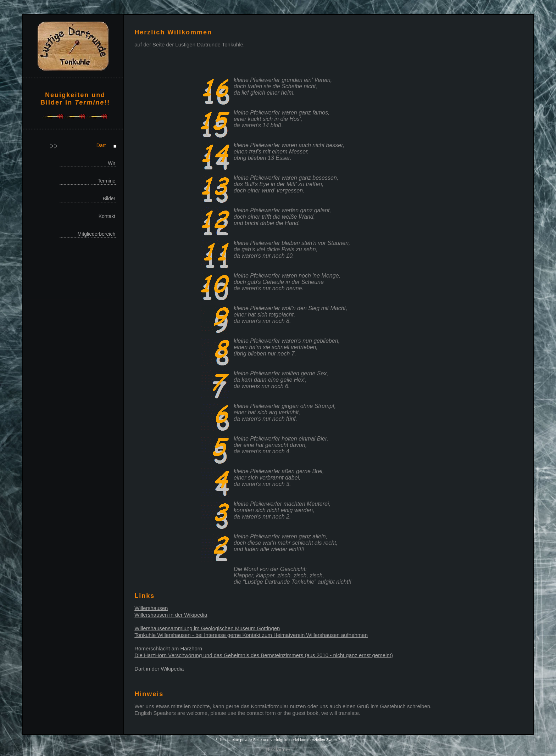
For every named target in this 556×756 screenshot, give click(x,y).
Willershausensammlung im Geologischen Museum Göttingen (207, 628)
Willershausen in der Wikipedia (171, 615)
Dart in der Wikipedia (159, 669)
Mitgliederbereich (97, 234)
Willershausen (151, 608)
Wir (112, 163)
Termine (106, 181)
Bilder (109, 198)
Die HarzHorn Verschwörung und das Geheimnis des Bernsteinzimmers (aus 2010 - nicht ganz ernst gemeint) (264, 655)
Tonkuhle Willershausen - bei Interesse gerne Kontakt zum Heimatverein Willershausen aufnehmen (251, 635)
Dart (101, 145)
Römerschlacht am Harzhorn (168, 648)
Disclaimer (278, 749)
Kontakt (107, 216)
